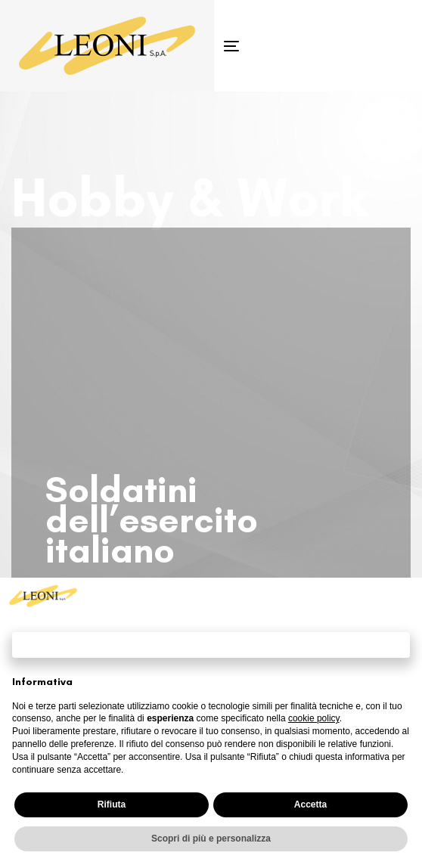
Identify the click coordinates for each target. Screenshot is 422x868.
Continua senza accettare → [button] (211, 645)
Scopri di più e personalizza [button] (211, 839)
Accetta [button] (310, 804)
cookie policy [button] (314, 718)
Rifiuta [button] (112, 804)
